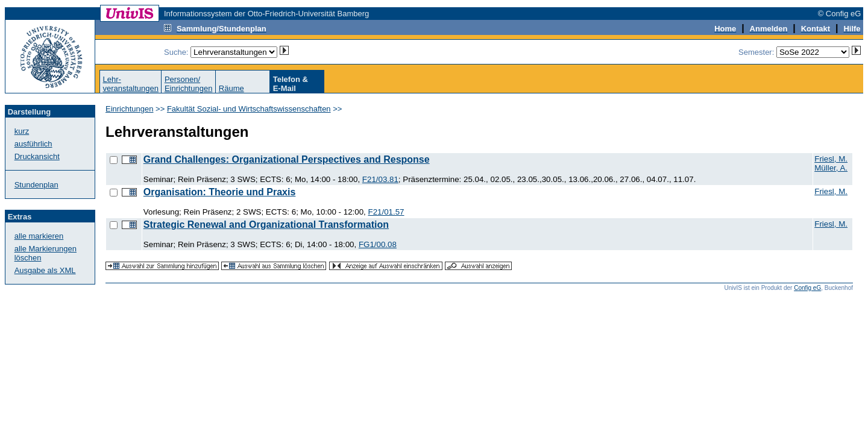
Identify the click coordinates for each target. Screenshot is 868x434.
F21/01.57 (386, 212)
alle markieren (39, 236)
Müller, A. (831, 168)
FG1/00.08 (378, 244)
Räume (231, 88)
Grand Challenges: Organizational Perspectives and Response (287, 159)
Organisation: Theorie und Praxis (220, 192)
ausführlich (33, 144)
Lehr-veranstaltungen (131, 84)
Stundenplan (36, 185)
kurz (22, 131)
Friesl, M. (831, 159)
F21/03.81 (380, 179)
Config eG (807, 288)
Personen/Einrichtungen (189, 84)
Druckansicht (37, 156)
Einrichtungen (130, 109)
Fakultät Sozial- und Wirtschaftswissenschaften (249, 109)
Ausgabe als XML (45, 270)
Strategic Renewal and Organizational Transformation (266, 225)
